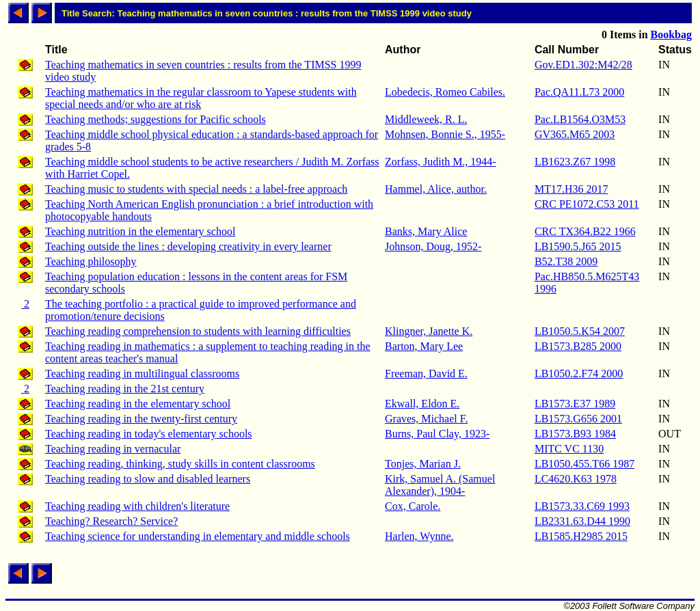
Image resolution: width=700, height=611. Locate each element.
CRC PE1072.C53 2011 (587, 204)
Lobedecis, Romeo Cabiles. (445, 92)
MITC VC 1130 (569, 449)
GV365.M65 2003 (575, 134)
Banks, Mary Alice (426, 231)
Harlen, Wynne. (419, 536)
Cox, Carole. (413, 506)
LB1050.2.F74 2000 (579, 374)
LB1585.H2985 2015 (581, 536)
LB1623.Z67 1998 (575, 162)
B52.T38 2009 (566, 261)
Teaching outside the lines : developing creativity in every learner (188, 246)
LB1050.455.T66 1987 (584, 464)
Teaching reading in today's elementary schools (149, 434)
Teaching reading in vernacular (113, 449)
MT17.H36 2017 (571, 189)
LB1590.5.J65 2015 (578, 246)
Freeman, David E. (426, 374)
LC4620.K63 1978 (576, 479)
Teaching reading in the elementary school (138, 404)
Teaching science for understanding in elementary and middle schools (198, 536)
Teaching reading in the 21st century (125, 389)
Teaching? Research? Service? (111, 521)
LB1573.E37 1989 (575, 404)
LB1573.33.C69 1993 (582, 506)
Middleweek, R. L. (426, 119)
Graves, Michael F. (426, 419)
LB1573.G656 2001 (578, 419)
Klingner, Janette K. (429, 331)
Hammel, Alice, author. (436, 189)
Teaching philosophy (91, 261)
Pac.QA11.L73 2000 (579, 92)
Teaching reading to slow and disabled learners (148, 479)
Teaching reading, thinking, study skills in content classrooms (180, 464)
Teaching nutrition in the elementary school (140, 231)
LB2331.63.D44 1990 (582, 521)
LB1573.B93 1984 (575, 434)
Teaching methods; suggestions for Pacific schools (156, 119)
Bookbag (671, 35)
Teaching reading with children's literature (137, 506)
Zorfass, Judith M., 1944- (441, 162)
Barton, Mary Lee (424, 346)
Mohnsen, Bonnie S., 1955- (445, 134)
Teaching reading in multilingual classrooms (142, 374)
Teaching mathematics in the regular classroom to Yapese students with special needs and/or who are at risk (201, 98)
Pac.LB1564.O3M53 (580, 119)
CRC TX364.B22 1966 (585, 231)
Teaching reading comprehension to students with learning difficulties (198, 331)
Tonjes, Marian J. (423, 464)
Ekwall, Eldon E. (422, 404)
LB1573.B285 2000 (578, 346)
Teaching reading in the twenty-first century (141, 419)
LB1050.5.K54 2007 (580, 331)
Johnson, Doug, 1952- (433, 246)
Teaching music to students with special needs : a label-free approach (196, 189)
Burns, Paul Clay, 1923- (437, 434)
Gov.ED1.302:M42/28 (583, 65)
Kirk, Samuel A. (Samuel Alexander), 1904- (440, 485)
